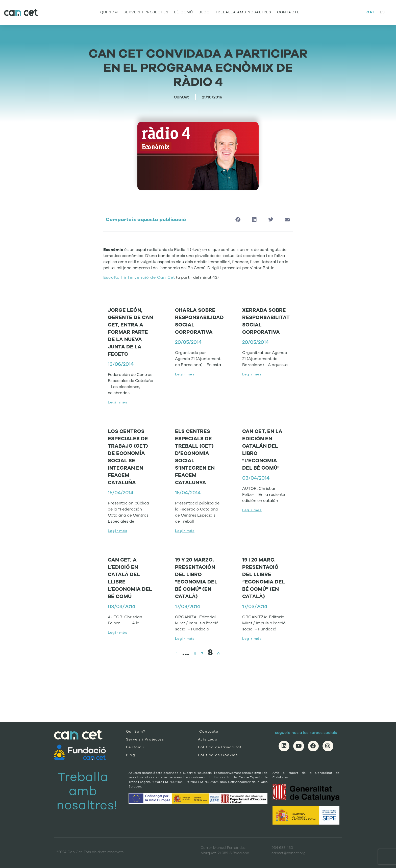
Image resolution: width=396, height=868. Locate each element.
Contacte (288, 12)
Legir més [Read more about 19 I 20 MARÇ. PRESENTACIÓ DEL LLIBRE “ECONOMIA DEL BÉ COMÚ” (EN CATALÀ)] (252, 639)
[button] (238, 220)
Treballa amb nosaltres (243, 12)
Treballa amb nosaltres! (87, 791)
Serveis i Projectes (146, 12)
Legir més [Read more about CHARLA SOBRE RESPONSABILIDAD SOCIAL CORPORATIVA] (185, 374)
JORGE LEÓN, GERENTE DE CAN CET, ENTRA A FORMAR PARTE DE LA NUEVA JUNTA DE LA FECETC (130, 332)
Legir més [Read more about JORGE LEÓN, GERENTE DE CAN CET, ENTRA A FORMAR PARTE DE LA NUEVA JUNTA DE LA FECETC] (118, 402)
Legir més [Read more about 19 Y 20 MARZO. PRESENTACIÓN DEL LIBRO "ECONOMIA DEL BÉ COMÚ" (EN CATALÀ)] (185, 639)
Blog (204, 12)
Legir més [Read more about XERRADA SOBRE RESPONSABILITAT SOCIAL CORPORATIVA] (252, 374)
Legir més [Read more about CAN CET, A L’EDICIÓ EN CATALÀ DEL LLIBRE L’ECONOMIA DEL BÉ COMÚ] (118, 633)
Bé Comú (183, 12)
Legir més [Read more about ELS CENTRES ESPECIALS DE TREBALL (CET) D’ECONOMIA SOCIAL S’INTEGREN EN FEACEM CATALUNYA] (185, 531)
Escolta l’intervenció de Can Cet (139, 277)
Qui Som (109, 12)
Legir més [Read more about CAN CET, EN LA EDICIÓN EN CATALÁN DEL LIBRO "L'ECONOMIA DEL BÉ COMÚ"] (252, 510)
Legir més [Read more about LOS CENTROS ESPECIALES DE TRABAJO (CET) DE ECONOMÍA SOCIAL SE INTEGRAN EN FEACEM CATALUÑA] (118, 531)
